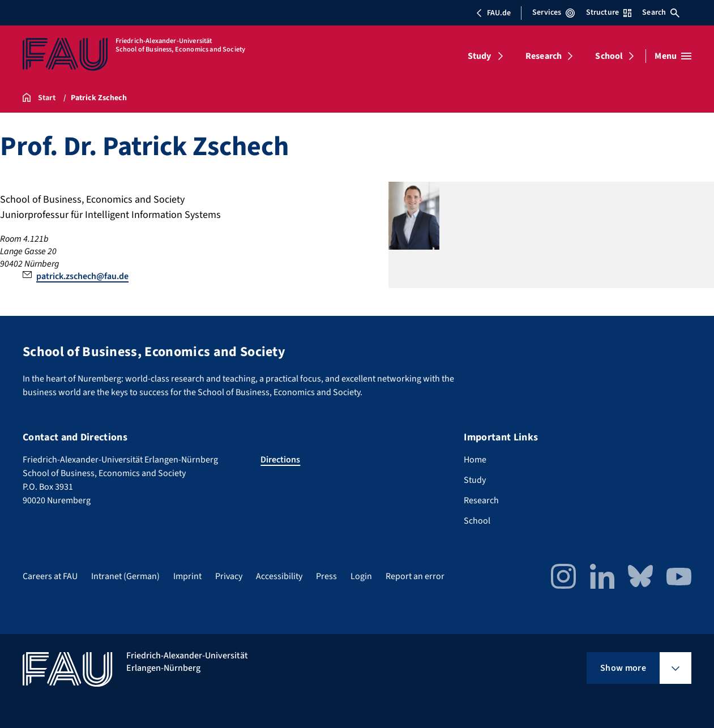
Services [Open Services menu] (553, 12)
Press (326, 576)
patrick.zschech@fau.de (82, 276)
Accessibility (279, 576)
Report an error (415, 576)
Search (661, 12)
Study (480, 56)
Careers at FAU (50, 576)
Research (544, 56)
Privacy (229, 576)
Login (361, 576)
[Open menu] (673, 56)
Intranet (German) (125, 576)
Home (475, 460)
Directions (280, 460)
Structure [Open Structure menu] (609, 12)
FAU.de (493, 13)
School (609, 56)
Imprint (187, 576)
